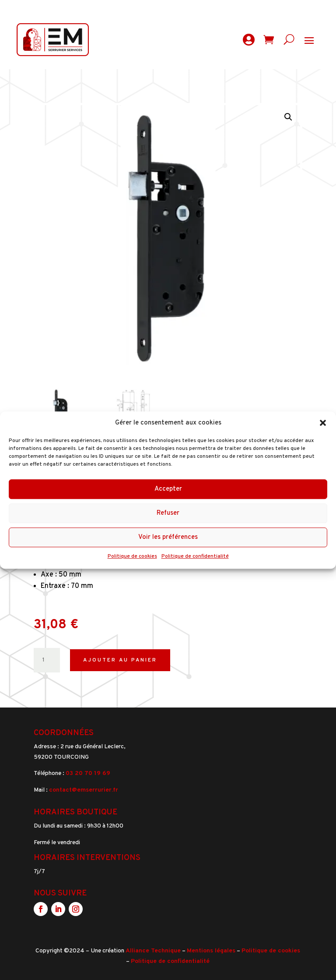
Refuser (168, 513)
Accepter (168, 489)
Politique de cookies (132, 557)
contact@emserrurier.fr (84, 790)
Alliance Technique (153, 951)
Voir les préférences (168, 537)
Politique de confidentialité (195, 557)
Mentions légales (211, 951)
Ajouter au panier (120, 660)
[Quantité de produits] (47, 660)
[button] (323, 423)
